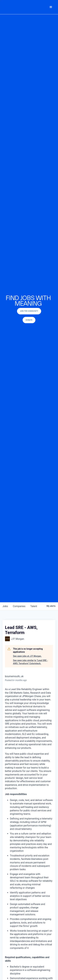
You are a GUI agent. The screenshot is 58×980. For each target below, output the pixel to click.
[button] (51, 7)
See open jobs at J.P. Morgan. (27, 656)
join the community (29, 311)
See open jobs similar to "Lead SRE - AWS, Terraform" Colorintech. (30, 662)
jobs (5, 606)
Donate (29, 320)
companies (19, 606)
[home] (21, 7)
